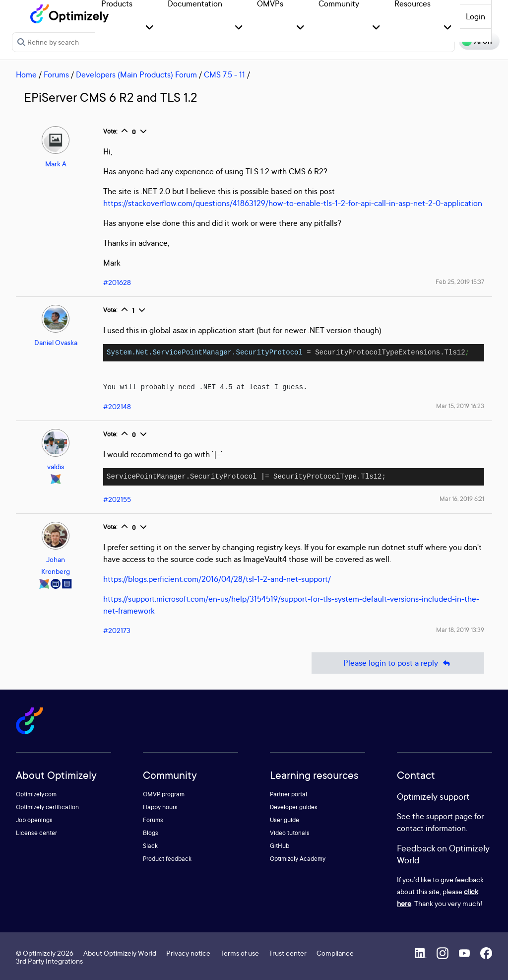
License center (36, 833)
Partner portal (288, 794)
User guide (285, 820)
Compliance (335, 953)
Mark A (56, 164)
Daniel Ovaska (56, 342)
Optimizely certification (47, 807)
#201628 (117, 282)
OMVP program (164, 794)
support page (449, 816)
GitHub (280, 846)
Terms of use (240, 953)
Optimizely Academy (298, 859)
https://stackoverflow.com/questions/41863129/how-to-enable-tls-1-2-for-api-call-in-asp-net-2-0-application (293, 203)
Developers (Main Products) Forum (136, 74)
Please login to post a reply (398, 663)
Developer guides (294, 807)
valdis (56, 466)
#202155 (117, 499)
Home (26, 74)
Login (476, 16)
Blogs (151, 833)
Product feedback (167, 859)
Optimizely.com (36, 794)
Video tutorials (290, 833)
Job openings (34, 820)
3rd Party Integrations (49, 961)
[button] (150, 28)
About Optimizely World (120, 953)
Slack (150, 846)
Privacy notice (188, 953)
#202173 (117, 630)
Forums (56, 74)
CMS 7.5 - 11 (224, 74)
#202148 (117, 406)
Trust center (288, 953)
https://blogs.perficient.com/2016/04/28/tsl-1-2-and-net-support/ (217, 579)
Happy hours (160, 807)
